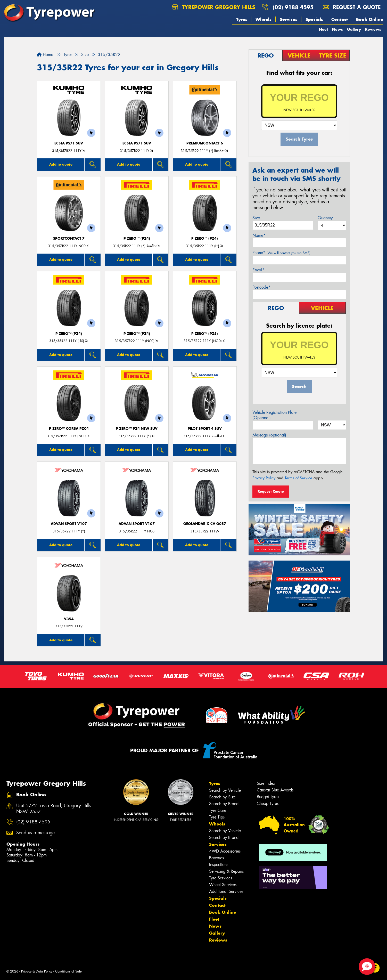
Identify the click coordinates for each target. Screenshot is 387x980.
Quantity (325, 218)
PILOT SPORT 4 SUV (205, 429)
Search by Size (222, 797)
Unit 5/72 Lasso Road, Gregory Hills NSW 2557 (54, 809)
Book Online (370, 19)
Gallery (354, 29)
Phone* (281, 253)
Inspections (219, 865)
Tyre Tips (217, 817)
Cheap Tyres (268, 803)
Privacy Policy (264, 478)
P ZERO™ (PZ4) (137, 238)
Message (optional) (269, 435)
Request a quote (352, 7)
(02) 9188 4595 (293, 7)
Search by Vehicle (225, 790)
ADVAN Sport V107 (69, 524)
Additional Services (226, 891)
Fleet (323, 29)
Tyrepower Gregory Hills (214, 7)
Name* (259, 235)
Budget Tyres (268, 797)
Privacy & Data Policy (37, 971)
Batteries (216, 858)
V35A (69, 619)
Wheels (264, 19)
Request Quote (271, 491)
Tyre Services (221, 878)
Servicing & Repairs (226, 871)
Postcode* (261, 287)
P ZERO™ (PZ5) (205, 334)
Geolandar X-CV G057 (205, 524)
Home (45, 55)
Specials (314, 19)
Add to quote (61, 164)
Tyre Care (218, 810)
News (337, 29)
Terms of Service (298, 478)
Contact (340, 19)
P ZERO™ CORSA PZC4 (69, 429)
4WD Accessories (225, 851)
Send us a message (35, 833)
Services (289, 19)
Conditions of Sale (68, 971)
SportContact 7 (69, 238)
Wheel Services (223, 885)
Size (256, 218)
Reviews (373, 29)
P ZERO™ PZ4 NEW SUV (137, 429)
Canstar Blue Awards (275, 790)
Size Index (266, 783)
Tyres (242, 19)
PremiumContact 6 (205, 143)
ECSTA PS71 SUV (69, 143)
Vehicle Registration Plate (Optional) (274, 415)
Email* (258, 270)
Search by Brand (224, 804)
